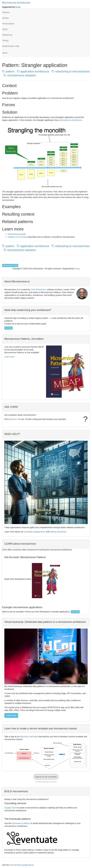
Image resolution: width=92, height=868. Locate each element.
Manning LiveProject (29, 737)
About (5, 53)
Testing (5, 40)
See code (75, 612)
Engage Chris (10, 808)
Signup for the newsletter (46, 777)
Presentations (8, 24)
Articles (5, 18)
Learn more (9, 357)
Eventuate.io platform (21, 823)
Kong (18, 7)
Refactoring (7, 35)
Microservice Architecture (16, 3)
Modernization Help (11, 46)
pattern (9, 71)
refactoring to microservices (71, 71)
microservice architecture (71, 120)
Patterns (6, 12)
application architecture (33, 71)
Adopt (5, 29)
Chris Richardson (38, 290)
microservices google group (22, 865)
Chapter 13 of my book (18, 237)
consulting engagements (34, 532)
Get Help (8, 328)
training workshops (58, 532)
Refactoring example (17, 234)
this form (13, 419)
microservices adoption (20, 75)
